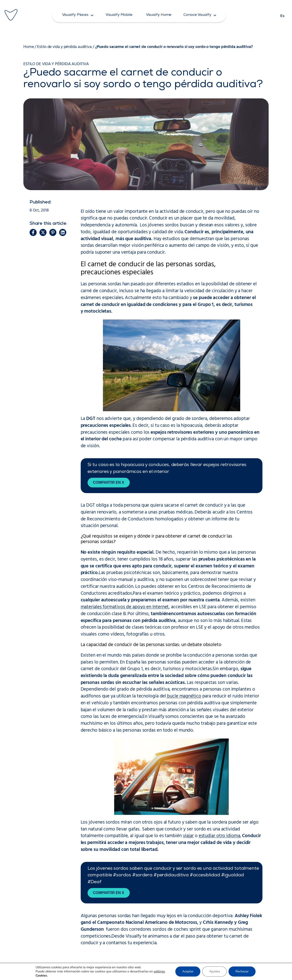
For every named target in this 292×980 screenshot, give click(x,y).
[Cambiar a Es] (282, 15)
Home (29, 47)
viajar (188, 836)
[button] (78, 15)
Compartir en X (109, 482)
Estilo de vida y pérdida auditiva (64, 47)
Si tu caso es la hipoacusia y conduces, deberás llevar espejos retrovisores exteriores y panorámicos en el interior (167, 469)
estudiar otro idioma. (220, 836)
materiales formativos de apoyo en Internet (125, 607)
